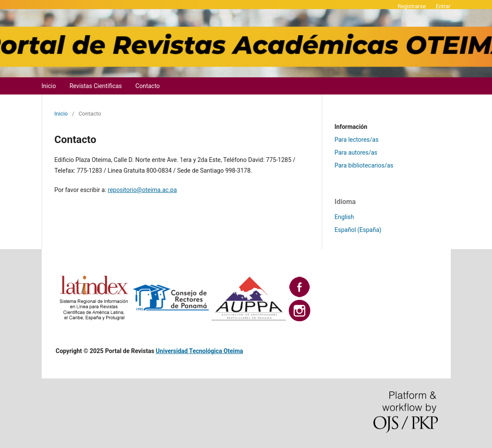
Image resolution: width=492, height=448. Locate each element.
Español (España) (358, 230)
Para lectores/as (357, 140)
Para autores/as (356, 152)
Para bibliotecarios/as (364, 165)
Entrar (443, 6)
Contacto (148, 86)
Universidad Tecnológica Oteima (199, 351)
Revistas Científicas (96, 86)
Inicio (49, 86)
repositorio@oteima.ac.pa (142, 190)
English (344, 217)
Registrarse (412, 6)
